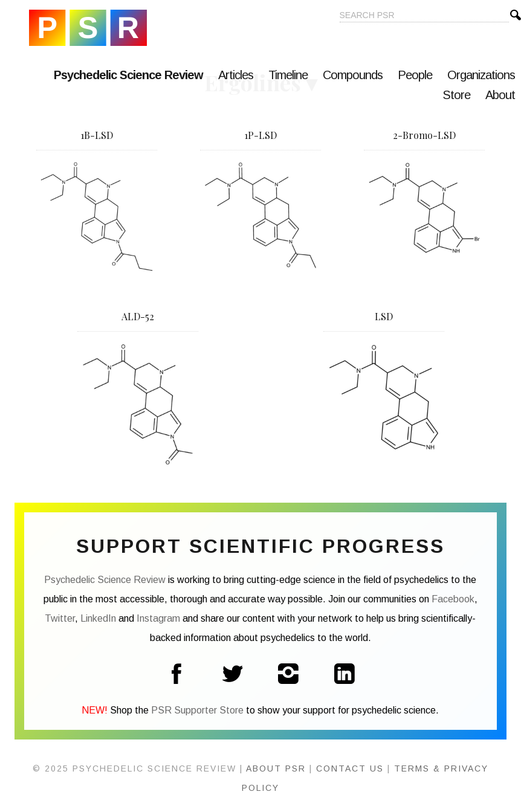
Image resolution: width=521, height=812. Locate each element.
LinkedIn (98, 618)
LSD (384, 316)
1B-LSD (97, 135)
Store (456, 95)
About (500, 95)
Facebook (453, 599)
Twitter (60, 618)
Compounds (353, 75)
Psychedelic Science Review (88, 28)
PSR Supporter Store (197, 710)
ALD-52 (138, 316)
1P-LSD (260, 135)
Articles (236, 75)
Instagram (158, 618)
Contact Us (350, 768)
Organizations (481, 75)
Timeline (288, 75)
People (415, 75)
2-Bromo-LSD (424, 135)
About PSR (276, 768)
